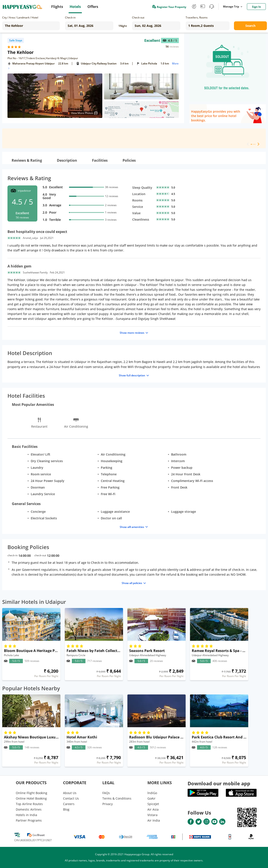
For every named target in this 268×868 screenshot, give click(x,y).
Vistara (152, 815)
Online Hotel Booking (31, 798)
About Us (70, 793)
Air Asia (153, 809)
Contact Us (71, 798)
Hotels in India (26, 815)
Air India (154, 820)
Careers (69, 804)
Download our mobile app (219, 783)
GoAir (151, 798)
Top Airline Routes (29, 804)
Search (250, 26)
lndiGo (152, 793)
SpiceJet (153, 804)
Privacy (108, 804)
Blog (66, 809)
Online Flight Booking (32, 793)
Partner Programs (29, 820)
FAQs (106, 793)
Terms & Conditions (117, 798)
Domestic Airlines (29, 809)
